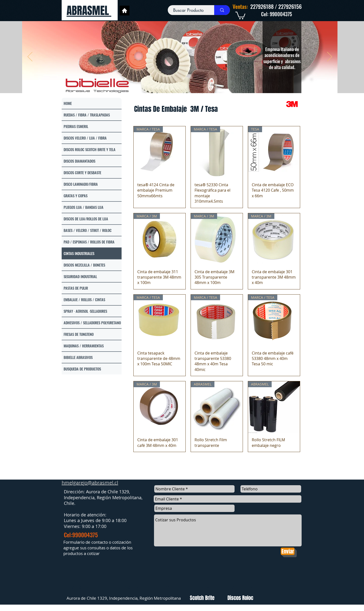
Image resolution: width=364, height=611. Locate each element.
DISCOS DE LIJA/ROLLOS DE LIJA (86, 219)
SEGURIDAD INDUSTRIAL (80, 276)
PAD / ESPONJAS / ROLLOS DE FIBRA (89, 242)
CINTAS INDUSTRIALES (79, 253)
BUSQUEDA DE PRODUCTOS (82, 369)
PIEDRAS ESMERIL (76, 126)
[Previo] (30, 57)
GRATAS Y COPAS (76, 196)
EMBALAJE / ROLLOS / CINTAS (84, 299)
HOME (68, 103)
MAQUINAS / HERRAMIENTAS (84, 346)
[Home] (125, 11)
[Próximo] (330, 57)
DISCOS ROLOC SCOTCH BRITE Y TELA (90, 149)
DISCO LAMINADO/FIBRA (81, 184)
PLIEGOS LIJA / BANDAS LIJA (84, 207)
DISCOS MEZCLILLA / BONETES (84, 265)
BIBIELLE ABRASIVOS (78, 357)
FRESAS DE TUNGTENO (79, 334)
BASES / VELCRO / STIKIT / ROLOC (88, 230)
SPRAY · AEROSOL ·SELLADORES (85, 311)
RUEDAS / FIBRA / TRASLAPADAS (87, 115)
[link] (240, 15)
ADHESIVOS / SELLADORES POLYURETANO (92, 323)
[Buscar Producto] (189, 10)
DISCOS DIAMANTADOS (79, 161)
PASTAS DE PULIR (76, 288)
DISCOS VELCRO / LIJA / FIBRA (85, 138)
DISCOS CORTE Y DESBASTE (82, 172)
